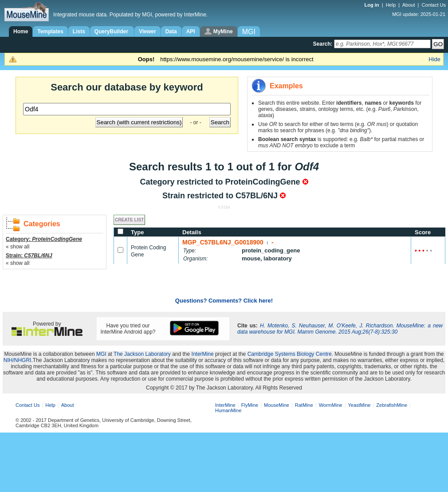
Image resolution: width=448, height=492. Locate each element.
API (191, 31)
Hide (434, 59)
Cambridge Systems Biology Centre (290, 354)
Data (171, 31)
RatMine (304, 405)
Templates (50, 31)
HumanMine (228, 410)
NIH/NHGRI (18, 360)
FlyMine (250, 405)
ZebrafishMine (392, 405)
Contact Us (434, 5)
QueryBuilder (112, 31)
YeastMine (359, 405)
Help (391, 5)
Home (21, 31)
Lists (79, 31)
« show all (18, 247)
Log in (373, 5)
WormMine (331, 405)
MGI (101, 354)
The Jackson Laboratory (142, 354)
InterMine (203, 354)
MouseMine (277, 405)
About (409, 5)
